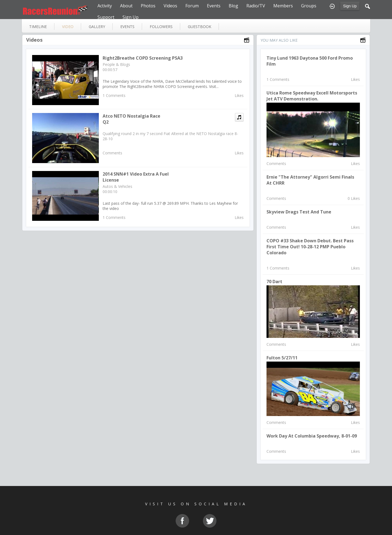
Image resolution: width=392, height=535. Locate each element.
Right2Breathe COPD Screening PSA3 (143, 58)
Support (106, 17)
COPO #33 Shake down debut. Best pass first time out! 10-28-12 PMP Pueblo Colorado (310, 247)
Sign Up (350, 6)
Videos (170, 6)
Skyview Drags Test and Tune (299, 212)
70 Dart (274, 282)
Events (214, 6)
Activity (105, 6)
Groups (309, 6)
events (127, 27)
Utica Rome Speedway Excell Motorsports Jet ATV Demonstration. (312, 96)
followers (161, 27)
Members (283, 6)
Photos (148, 6)
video (68, 27)
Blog (233, 6)
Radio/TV (256, 6)
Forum (192, 6)
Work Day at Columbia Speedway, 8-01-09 (312, 436)
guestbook (200, 27)
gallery (97, 27)
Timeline (38, 27)
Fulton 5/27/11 (282, 358)
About (126, 6)
